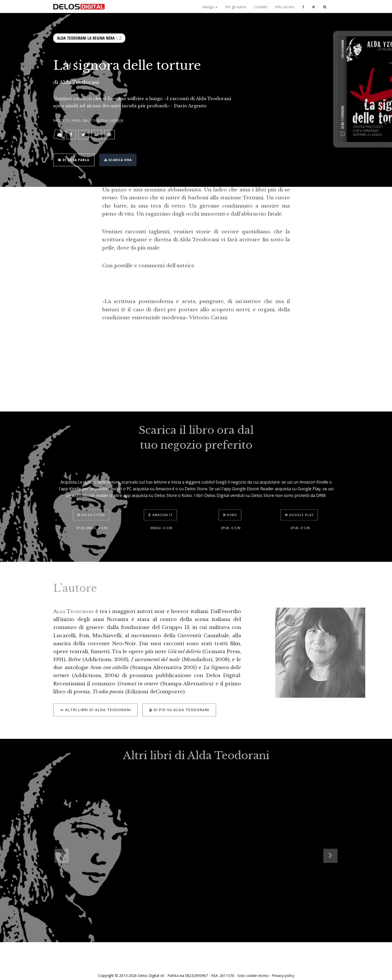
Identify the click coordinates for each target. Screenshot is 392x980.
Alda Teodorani (79, 82)
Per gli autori (236, 7)
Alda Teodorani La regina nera (86, 38)
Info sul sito (285, 7)
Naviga (210, 7)
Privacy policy (283, 970)
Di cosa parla (75, 156)
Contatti (261, 7)
